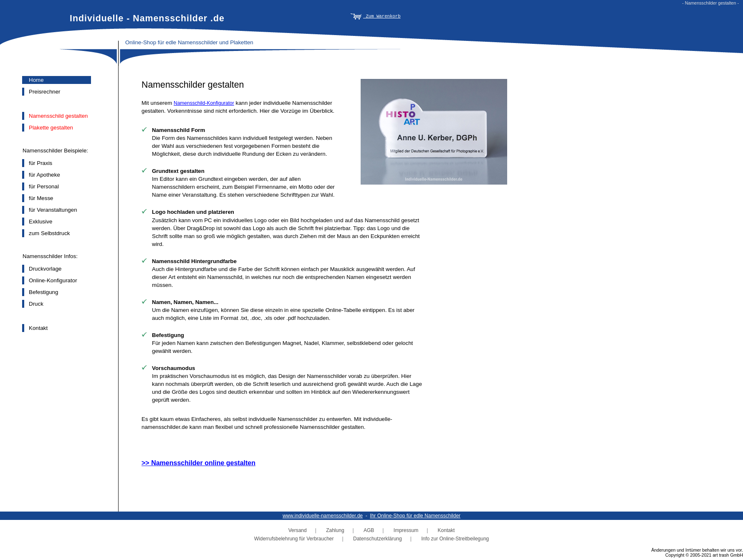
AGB (369, 530)
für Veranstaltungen (53, 210)
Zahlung (335, 530)
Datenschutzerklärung (378, 539)
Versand (298, 530)
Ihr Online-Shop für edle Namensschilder (415, 516)
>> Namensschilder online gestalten (198, 463)
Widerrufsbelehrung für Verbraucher (294, 539)
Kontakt (38, 328)
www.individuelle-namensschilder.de (323, 516)
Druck (36, 304)
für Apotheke (44, 175)
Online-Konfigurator (53, 280)
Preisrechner (45, 92)
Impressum (406, 530)
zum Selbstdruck (49, 233)
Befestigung (43, 292)
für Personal (44, 186)
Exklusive (40, 222)
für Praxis (40, 163)
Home (36, 80)
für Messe (41, 198)
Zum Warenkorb (376, 16)
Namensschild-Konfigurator (204, 103)
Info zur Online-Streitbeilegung (455, 539)
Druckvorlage (45, 269)
